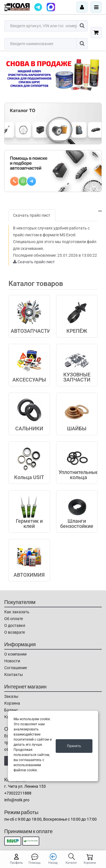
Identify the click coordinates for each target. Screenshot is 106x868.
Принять (74, 746)
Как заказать (17, 612)
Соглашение (16, 668)
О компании (15, 654)
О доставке (15, 625)
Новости (12, 661)
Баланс (11, 710)
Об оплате (14, 619)
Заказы (11, 696)
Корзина (12, 703)
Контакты (14, 675)
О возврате (15, 632)
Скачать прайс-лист (32, 215)
